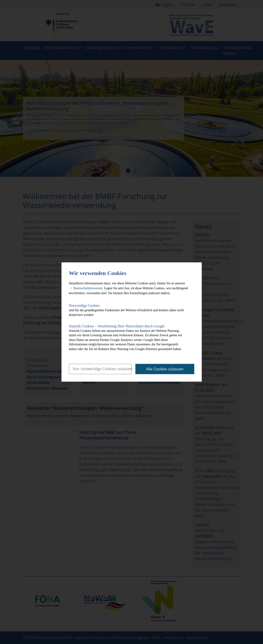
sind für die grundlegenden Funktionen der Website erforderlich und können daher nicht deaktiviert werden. (128, 310)
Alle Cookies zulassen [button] (165, 369)
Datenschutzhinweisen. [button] (88, 288)
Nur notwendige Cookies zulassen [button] (102, 369)
